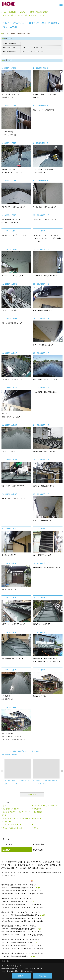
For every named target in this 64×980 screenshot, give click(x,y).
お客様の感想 (38, 850)
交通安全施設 (38, 818)
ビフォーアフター (9, 844)
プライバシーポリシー (26, 968)
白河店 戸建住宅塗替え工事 (13, 828)
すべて (5, 806)
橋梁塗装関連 (38, 812)
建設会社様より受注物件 (11, 809)
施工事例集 (6, 850)
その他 (36, 828)
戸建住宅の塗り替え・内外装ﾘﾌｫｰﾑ (45, 806)
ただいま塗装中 (39, 844)
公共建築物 (37, 809)
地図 (39, 888)
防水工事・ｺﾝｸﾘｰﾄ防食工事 (12, 825)
